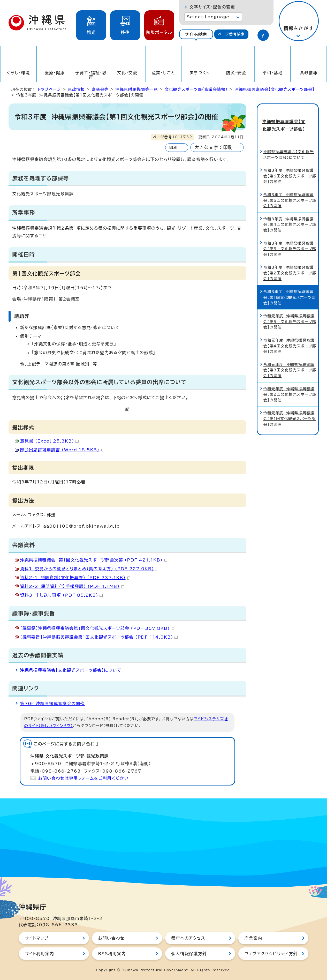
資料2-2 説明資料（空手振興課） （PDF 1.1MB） (72, 586)
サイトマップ (37, 938)
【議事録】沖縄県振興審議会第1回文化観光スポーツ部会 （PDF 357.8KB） (97, 628)
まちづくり (200, 73)
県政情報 (309, 73)
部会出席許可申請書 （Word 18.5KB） (62, 450)
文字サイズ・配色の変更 (212, 7)
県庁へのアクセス (188, 938)
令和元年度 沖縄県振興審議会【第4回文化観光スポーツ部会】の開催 (290, 337)
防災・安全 (236, 73)
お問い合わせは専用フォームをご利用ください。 (85, 778)
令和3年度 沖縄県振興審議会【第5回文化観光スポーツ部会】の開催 (290, 191)
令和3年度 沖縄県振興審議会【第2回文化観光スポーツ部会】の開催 (290, 264)
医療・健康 (55, 73)
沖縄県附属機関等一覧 (137, 89)
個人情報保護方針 (189, 954)
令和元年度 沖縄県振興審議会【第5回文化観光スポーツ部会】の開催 (290, 312)
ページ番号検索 (231, 34)
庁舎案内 (253, 938)
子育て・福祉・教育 (91, 75)
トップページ (49, 89)
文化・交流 (127, 73)
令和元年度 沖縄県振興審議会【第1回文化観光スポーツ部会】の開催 (290, 409)
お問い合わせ (111, 938)
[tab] (196, 34)
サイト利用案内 (40, 954)
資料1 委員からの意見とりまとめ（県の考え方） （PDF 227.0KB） (89, 569)
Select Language (208, 17)
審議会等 (100, 89)
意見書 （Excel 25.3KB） (49, 441)
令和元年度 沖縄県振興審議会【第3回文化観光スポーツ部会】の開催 (290, 361)
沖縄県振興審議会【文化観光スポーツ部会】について (71, 670)
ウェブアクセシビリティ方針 (271, 954)
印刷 (173, 148)
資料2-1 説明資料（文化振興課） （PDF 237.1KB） (75, 578)
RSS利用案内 (112, 954)
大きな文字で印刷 (214, 147)
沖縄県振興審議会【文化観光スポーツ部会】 (275, 89)
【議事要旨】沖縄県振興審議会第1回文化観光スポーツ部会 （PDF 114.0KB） (99, 637)
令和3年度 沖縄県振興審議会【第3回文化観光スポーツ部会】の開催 (290, 240)
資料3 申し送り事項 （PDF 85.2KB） (61, 595)
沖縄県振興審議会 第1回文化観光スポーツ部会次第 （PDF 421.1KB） (94, 560)
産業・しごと (163, 73)
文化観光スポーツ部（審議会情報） (196, 89)
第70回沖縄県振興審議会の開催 (52, 704)
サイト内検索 (196, 34)
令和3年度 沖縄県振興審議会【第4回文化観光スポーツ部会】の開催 (290, 215)
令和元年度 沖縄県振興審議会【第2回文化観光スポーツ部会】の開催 (290, 385)
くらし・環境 (18, 73)
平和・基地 (272, 73)
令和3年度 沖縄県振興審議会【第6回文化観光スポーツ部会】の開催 (290, 167)
